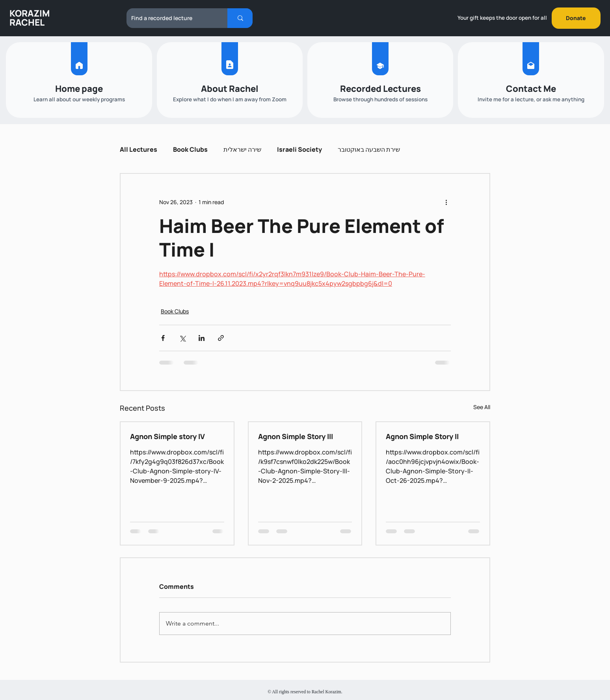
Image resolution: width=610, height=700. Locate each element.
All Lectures (139, 149)
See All (482, 407)
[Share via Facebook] (163, 338)
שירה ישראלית (242, 149)
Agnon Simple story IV (167, 436)
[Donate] (576, 18)
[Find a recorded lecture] (171, 18)
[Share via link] (221, 338)
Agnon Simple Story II (422, 436)
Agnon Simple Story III (296, 436)
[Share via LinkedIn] (202, 338)
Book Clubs (190, 149)
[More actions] (446, 202)
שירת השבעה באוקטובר (369, 149)
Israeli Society (299, 149)
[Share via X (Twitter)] (182, 338)
